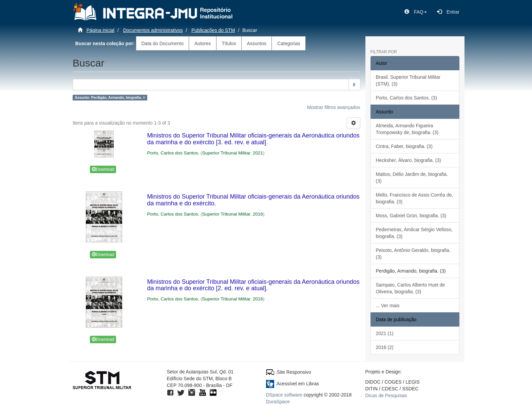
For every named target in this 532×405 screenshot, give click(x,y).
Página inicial (101, 30)
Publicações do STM (213, 30)
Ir (354, 85)
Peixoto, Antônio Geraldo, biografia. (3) (413, 254)
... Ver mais (388, 306)
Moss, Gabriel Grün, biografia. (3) (411, 216)
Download (103, 169)
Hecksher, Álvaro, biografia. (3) (408, 160)
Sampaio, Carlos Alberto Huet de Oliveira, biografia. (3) (411, 288)
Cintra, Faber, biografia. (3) (404, 146)
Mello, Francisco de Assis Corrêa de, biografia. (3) (415, 198)
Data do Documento (163, 43)
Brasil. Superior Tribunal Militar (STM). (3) (408, 80)
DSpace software (284, 395)
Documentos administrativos (153, 30)
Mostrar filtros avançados (334, 107)
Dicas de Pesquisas (386, 395)
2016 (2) (385, 347)
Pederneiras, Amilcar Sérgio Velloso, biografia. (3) (414, 233)
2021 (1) (385, 333)
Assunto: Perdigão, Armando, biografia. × (110, 97)
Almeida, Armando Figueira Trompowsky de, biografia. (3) (407, 129)
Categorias (289, 43)
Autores (203, 43)
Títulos (229, 43)
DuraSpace (278, 402)
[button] (416, 12)
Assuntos (257, 43)
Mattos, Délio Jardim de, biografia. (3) (412, 178)
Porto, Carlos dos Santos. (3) (407, 98)
